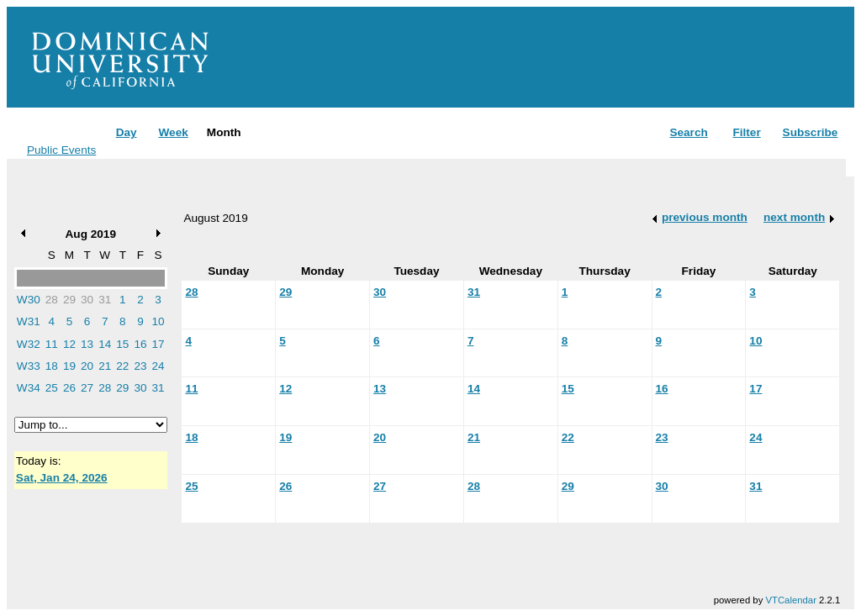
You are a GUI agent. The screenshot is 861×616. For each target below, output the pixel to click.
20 (87, 366)
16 (140, 344)
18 (52, 366)
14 (105, 344)
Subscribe (811, 132)
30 (87, 300)
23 (140, 366)
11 (52, 344)
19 (69, 366)
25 (52, 388)
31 (105, 300)
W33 (29, 366)
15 (122, 344)
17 (158, 344)
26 (69, 388)
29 (69, 300)
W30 (29, 300)
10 (158, 321)
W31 (29, 321)
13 (87, 344)
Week (173, 132)
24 (158, 366)
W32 (29, 344)
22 (122, 366)
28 (52, 300)
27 (87, 388)
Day (127, 132)
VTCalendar (790, 600)
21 (105, 366)
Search (688, 132)
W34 (29, 388)
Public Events (61, 150)
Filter (746, 132)
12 (69, 344)
